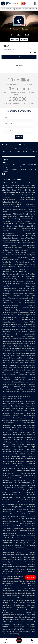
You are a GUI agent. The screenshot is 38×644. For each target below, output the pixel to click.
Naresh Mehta (23, 420)
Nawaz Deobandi (12, 255)
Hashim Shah (11, 452)
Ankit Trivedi (15, 536)
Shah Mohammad (13, 456)
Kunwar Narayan (23, 425)
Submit (19, 137)
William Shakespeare (17, 610)
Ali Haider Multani (16, 432)
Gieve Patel (12, 192)
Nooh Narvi (23, 372)
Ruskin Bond (13, 389)
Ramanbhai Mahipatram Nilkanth (18, 555)
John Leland (14, 471)
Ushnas (15, 567)
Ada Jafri (9, 353)
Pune (13, 164)
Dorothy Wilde (21, 279)
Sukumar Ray (9, 504)
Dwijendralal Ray (24, 480)
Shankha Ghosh (20, 476)
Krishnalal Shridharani (14, 574)
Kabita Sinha (10, 476)
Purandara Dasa (11, 216)
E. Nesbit (13, 428)
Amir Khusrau (26, 219)
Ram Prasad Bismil (22, 339)
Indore (30, 167)
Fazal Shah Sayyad (14, 447)
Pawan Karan (21, 327)
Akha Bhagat (18, 576)
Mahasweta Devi (23, 207)
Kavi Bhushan (25, 416)
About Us (5, 149)
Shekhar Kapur (17, 320)
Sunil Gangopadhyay (25, 483)
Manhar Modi (21, 526)
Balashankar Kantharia (14, 593)
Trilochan (9, 236)
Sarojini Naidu (12, 310)
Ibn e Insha (11, 384)
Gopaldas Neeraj (13, 581)
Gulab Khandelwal (25, 346)
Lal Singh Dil (11, 437)
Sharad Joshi (24, 382)
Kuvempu (18, 219)
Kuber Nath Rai (25, 351)
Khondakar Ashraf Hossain (17, 329)
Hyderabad (32, 164)
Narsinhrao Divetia (17, 588)
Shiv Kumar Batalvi (23, 444)
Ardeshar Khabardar (18, 584)
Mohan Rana (11, 339)
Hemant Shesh (26, 356)
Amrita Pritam (21, 466)
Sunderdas (13, 401)
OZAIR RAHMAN (15, 519)
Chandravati (9, 495)
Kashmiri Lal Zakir (23, 291)
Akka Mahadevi (24, 214)
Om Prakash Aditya (11, 346)
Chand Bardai (16, 408)
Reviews (17, 151)
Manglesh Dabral (23, 401)
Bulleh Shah (11, 464)
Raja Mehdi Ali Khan (21, 204)
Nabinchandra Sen (13, 502)
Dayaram (10, 579)
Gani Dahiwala (25, 536)
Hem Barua (11, 466)
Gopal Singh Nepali (15, 341)
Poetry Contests (6, 9)
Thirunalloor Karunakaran (16, 298)
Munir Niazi (25, 442)
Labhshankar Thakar (20, 533)
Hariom (10, 629)
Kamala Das (25, 358)
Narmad (9, 567)
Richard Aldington (19, 288)
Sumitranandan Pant (23, 384)
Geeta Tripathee (18, 312)
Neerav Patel (11, 526)
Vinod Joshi (27, 538)
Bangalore (7, 167)
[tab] (7, 57)
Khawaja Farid (27, 456)
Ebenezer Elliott (25, 605)
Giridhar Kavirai (10, 406)
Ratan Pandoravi (22, 183)
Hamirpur (23, 169)
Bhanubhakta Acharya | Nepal (20, 620)
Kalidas (28, 288)
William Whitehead (19, 514)
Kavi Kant (25, 593)
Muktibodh (10, 430)
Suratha (20, 272)
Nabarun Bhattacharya (21, 195)
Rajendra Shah (21, 579)
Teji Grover (25, 341)
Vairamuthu (13, 272)
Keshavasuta (9, 260)
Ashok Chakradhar (13, 416)
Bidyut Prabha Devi (13, 276)
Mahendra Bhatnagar (16, 315)
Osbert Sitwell (22, 428)
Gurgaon (6, 164)
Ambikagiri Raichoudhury (13, 209)
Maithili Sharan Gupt (18, 512)
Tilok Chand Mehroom (16, 190)
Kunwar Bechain (15, 608)
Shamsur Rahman (17, 473)
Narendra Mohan (15, 197)
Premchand (26, 471)
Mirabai (8, 408)
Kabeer (29, 610)
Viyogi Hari (24, 408)
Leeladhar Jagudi (13, 358)
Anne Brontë (24, 363)
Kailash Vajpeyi (18, 344)
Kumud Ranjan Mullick (18, 497)
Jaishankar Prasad (15, 509)
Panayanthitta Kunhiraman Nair (16, 370)
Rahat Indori (20, 281)
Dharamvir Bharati (29, 9)
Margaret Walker (11, 291)
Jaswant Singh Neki (22, 435)
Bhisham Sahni (8, 183)
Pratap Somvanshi (20, 612)
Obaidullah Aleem (20, 392)
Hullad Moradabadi (12, 363)
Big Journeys (17, 9)
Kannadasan (9, 248)
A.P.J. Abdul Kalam (17, 560)
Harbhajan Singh (13, 442)
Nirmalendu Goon (11, 483)
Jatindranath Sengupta (21, 490)
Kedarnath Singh (12, 600)
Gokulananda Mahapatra (21, 284)
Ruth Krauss (18, 286)
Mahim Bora (24, 293)
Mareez (9, 540)
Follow (15, 39)
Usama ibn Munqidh (20, 303)
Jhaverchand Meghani (20, 596)
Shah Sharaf (12, 449)
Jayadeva (9, 214)
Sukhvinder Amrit (11, 440)
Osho (31, 437)
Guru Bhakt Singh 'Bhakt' (15, 185)
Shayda (27, 531)
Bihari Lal (15, 420)
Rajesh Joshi (24, 248)
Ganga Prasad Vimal (13, 356)
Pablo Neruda (26, 468)
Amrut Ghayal (17, 538)
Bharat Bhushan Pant (20, 598)
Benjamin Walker (17, 200)
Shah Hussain (25, 459)
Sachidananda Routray (24, 406)
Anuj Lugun (23, 296)
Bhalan (8, 536)
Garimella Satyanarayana (15, 264)
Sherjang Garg (18, 236)
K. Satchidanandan (24, 365)
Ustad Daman (24, 440)
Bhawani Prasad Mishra (20, 622)
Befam (9, 550)
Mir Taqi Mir (17, 353)
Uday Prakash (16, 411)
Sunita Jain (15, 269)
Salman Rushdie (11, 327)
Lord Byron (9, 468)
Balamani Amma (19, 238)
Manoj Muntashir (13, 624)
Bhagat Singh (12, 605)
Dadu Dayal (11, 404)
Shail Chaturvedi (18, 368)
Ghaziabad (15, 169)
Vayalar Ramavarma (20, 228)
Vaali (15, 248)
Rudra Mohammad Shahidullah (19, 324)
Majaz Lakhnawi (13, 387)
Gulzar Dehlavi (18, 336)
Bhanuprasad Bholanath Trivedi (17, 545)
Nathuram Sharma (16, 375)
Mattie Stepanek (21, 322)
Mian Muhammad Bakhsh (21, 461)
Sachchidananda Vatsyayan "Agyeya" (18, 615)
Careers (26, 151)
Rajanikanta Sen (11, 221)
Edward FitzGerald (14, 332)
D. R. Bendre (10, 219)
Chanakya (13, 399)
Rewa (22, 167)
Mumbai (23, 164)
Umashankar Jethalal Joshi (17, 586)
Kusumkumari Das (10, 488)
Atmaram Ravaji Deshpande (20, 267)
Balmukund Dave (23, 567)
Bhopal (6, 169)
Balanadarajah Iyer (12, 351)
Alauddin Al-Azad (18, 308)
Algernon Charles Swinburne (19, 591)
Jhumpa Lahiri (11, 281)
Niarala (16, 430)
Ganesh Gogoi (27, 209)
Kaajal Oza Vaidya (17, 543)
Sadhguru (9, 632)
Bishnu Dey (24, 507)
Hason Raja (15, 500)
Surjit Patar (11, 444)
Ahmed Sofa (11, 207)
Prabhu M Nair (11, 425)
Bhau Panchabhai (16, 262)
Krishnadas (10, 392)
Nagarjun (10, 312)
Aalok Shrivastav (13, 382)
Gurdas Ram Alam (22, 437)
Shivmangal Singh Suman (14, 188)
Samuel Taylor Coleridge (16, 226)
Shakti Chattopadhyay (21, 504)
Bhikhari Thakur (12, 380)
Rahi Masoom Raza (22, 603)
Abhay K (8, 490)
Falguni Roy (22, 492)
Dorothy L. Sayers (16, 334)
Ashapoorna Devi (24, 488)
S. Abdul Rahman (21, 243)
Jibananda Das (17, 516)
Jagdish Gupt (24, 380)
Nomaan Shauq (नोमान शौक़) (21, 632)
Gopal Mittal (9, 195)
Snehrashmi (11, 552)
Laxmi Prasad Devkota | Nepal (20, 617)
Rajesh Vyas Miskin (15, 531)
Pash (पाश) (25, 629)
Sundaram (9, 572)
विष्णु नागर (25, 389)
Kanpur (6, 172)
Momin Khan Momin (18, 300)
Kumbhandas (24, 396)
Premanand (9, 576)
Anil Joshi (17, 569)
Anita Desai (19, 317)
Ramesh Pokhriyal (24, 221)
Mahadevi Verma (24, 600)
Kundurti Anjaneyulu (19, 231)
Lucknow (15, 167)
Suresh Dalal (25, 569)
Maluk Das (18, 404)
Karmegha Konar (19, 240)
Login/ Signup (31, 577)
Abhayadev (9, 317)
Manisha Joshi (26, 540)
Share (24, 39)
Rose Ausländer (13, 413)
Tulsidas (15, 214)
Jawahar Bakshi (12, 528)
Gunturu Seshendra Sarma (20, 360)
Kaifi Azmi (17, 629)
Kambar (8, 228)
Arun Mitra (21, 495)
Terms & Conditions (17, 149)
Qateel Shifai (29, 281)
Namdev (8, 308)
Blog (10, 151)
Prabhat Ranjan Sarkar (17, 485)
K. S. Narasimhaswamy (24, 216)
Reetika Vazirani (23, 255)
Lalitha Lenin (13, 252)
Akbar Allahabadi (23, 348)
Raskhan (9, 420)
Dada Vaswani (26, 276)
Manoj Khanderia (23, 557)
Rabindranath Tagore (18, 521)
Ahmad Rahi (24, 449)
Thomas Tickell (23, 464)
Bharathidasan (15, 250)
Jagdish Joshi (24, 528)
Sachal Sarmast (23, 452)
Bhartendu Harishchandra (20, 423)
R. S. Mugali (15, 257)
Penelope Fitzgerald (14, 454)
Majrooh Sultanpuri (13, 377)
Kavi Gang (25, 404)
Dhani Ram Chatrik (13, 459)
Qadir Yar (26, 454)
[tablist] (19, 57)
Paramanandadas (14, 396)
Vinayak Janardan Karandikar (17, 274)
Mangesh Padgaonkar (20, 233)
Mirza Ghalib (11, 627)
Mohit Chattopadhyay (17, 524)
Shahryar (24, 353)
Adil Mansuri (17, 540)
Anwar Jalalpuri (12, 293)
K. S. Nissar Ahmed (22, 224)
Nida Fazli (11, 435)
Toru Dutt (17, 468)
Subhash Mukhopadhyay (20, 478)
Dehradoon (32, 169)
